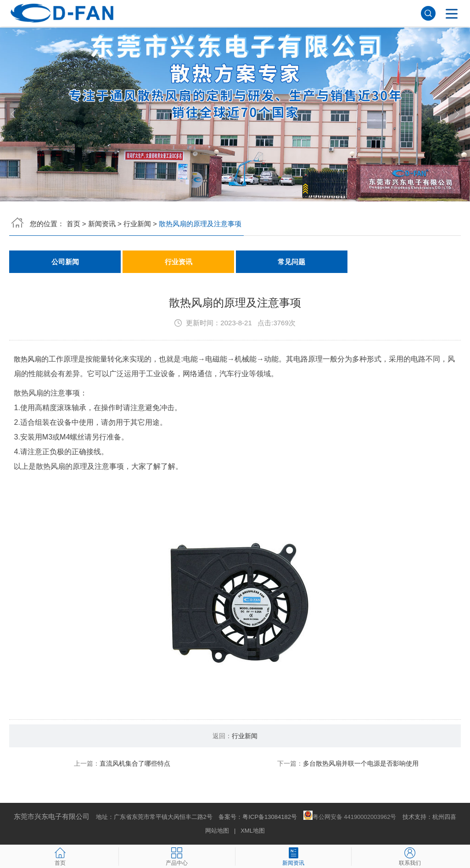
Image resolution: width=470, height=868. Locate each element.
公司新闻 (65, 262)
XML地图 (253, 831)
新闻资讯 (102, 224)
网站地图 (217, 831)
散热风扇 (28, 359)
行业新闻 (137, 224)
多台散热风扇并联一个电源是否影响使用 (361, 764)
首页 (73, 224)
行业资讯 (179, 262)
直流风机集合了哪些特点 (135, 764)
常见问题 (291, 262)
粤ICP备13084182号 (270, 817)
